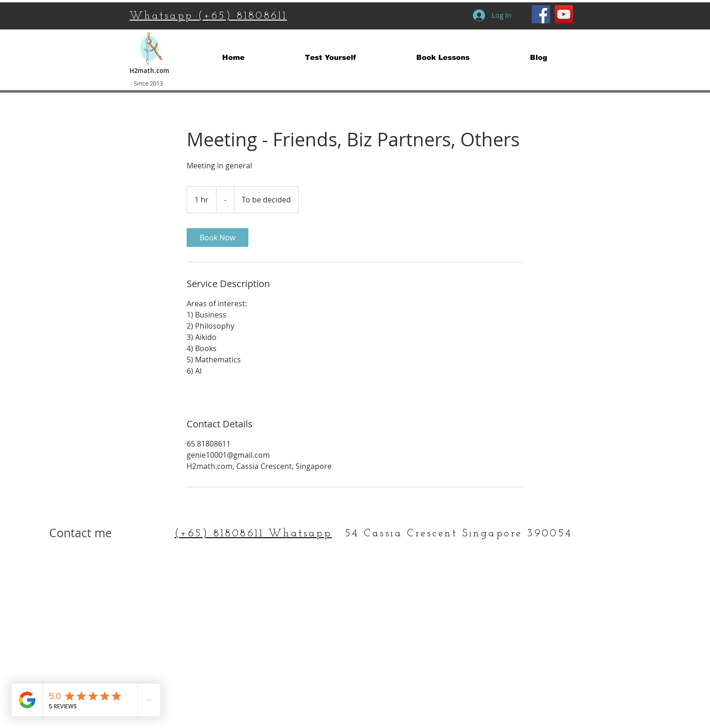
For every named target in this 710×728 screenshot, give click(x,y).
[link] (217, 238)
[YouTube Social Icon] (564, 14)
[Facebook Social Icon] (541, 14)
